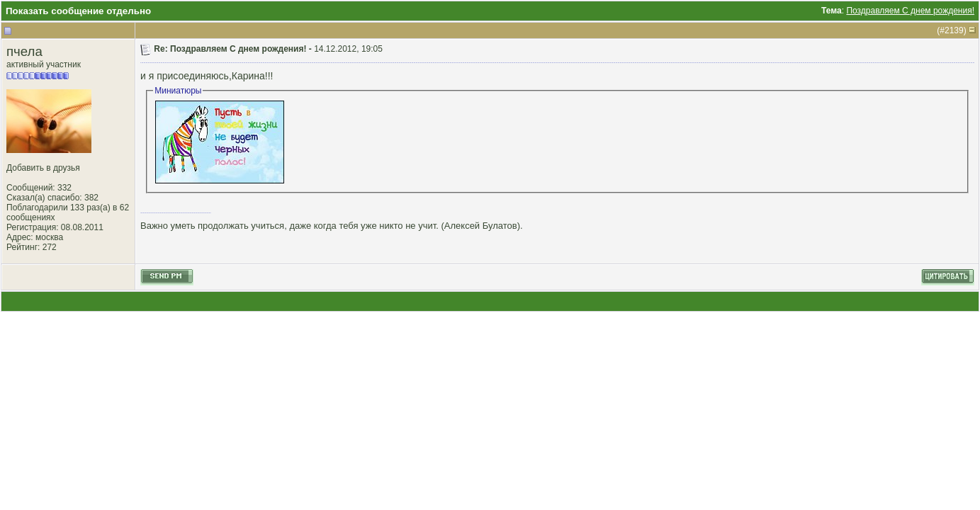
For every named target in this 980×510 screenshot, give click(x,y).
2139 (954, 30)
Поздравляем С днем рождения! (910, 11)
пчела (24, 51)
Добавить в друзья (43, 168)
